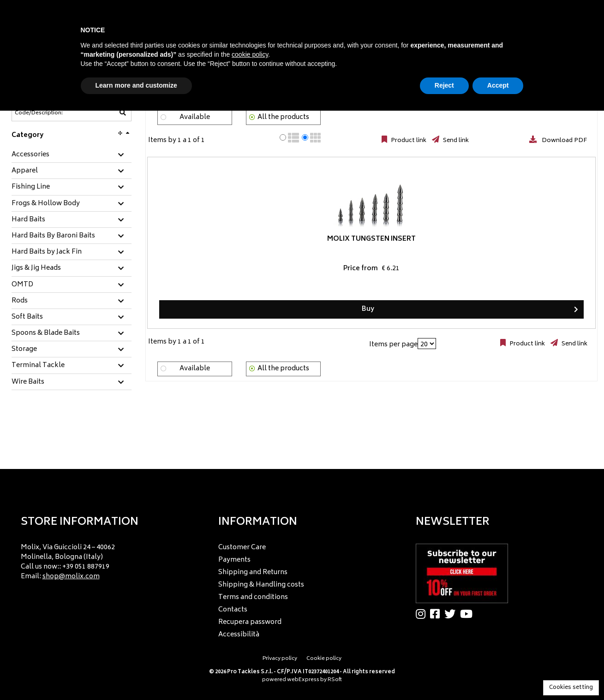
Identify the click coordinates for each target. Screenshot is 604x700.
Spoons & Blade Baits (46, 333)
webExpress (303, 680)
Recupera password (250, 622)
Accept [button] (498, 85)
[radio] (283, 137)
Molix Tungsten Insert (203, 243)
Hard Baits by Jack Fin (47, 252)
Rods (20, 301)
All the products (283, 117)
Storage (24, 350)
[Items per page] (427, 344)
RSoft (335, 680)
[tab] (72, 155)
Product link (408, 141)
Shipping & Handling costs (261, 585)
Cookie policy (324, 659)
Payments (234, 560)
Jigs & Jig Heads (36, 268)
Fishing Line (31, 187)
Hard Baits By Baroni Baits (53, 236)
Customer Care (242, 548)
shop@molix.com (71, 577)
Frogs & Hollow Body (46, 204)
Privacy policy (280, 659)
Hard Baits (28, 220)
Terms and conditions (253, 597)
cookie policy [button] (250, 54)
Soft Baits (27, 317)
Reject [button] (444, 85)
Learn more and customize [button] (136, 85)
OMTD (22, 285)
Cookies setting (571, 688)
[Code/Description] (49, 113)
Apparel (25, 171)
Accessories (30, 155)
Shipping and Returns (253, 572)
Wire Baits (28, 382)
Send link (455, 141)
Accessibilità (239, 635)
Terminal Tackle (38, 366)
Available (195, 117)
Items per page (393, 345)
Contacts (233, 610)
